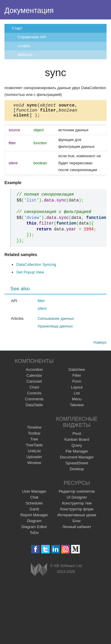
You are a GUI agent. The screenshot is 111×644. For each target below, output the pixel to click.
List (77, 396)
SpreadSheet (77, 466)
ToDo (34, 535)
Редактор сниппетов (77, 494)
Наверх (100, 345)
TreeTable (34, 448)
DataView (77, 372)
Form (77, 384)
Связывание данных (56, 321)
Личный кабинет (77, 529)
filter (41, 303)
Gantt (34, 512)
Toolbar (34, 436)
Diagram (34, 523)
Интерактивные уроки (77, 518)
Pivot (77, 436)
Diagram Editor (34, 529)
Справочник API (32, 37)
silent (42, 311)
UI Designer (77, 500)
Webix (39, 572)
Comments (34, 402)
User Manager (34, 494)
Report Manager (34, 518)
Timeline (34, 430)
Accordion (34, 372)
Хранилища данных (55, 329)
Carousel (34, 384)
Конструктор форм (77, 512)
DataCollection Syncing (36, 267)
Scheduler (34, 506)
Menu (77, 402)
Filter (77, 378)
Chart (34, 390)
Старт (17, 28)
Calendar (34, 378)
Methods (25, 55)
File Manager (77, 454)
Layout (77, 390)
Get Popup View (30, 275)
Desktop (77, 472)
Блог (77, 523)
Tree (34, 442)
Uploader (34, 459)
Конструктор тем (77, 506)
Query (77, 448)
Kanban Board (77, 442)
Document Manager (77, 460)
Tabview (77, 408)
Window (34, 465)
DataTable (34, 408)
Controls (34, 396)
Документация (29, 10)
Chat (34, 500)
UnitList (34, 454)
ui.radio (24, 46)
